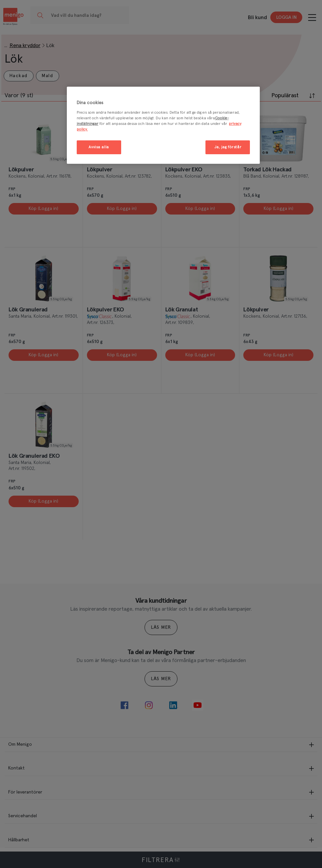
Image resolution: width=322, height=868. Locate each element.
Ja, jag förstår (228, 147)
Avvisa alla (99, 147)
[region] (163, 125)
